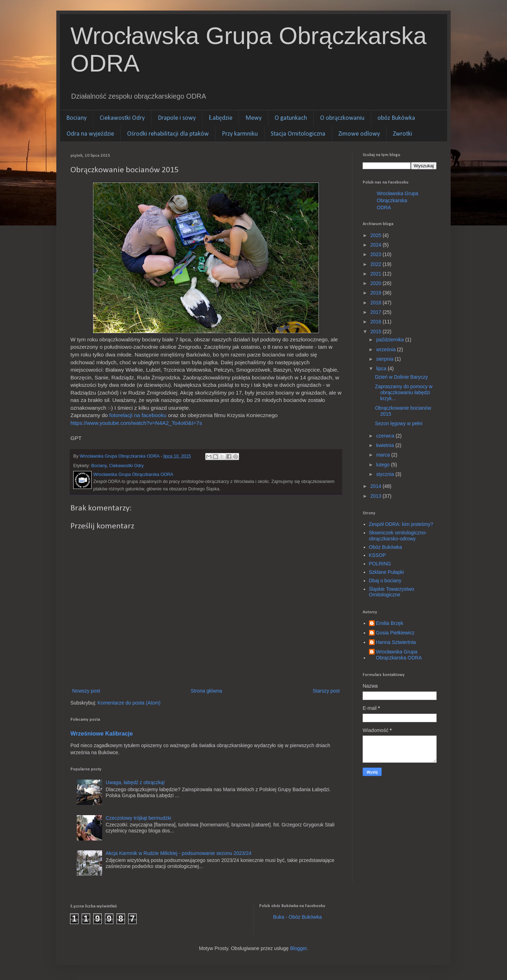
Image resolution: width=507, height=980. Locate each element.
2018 (377, 303)
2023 (377, 254)
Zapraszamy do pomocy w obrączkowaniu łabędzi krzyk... (404, 392)
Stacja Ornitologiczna (298, 134)
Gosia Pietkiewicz (395, 633)
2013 (377, 496)
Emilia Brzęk (390, 623)
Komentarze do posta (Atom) (129, 703)
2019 (377, 293)
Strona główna (206, 691)
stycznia (386, 474)
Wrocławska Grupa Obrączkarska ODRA (398, 200)
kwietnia (386, 445)
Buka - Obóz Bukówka (298, 917)
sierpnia (385, 359)
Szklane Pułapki (387, 572)
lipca (382, 368)
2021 (377, 274)
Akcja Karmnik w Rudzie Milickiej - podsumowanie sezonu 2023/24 (179, 853)
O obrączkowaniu (342, 118)
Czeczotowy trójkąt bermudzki (138, 818)
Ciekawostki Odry (122, 118)
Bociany (76, 118)
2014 (377, 486)
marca (384, 455)
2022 (377, 264)
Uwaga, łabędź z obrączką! (135, 782)
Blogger (298, 948)
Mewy (254, 118)
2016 (377, 322)
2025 (377, 235)
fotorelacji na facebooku (138, 415)
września (386, 349)
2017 (377, 312)
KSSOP (377, 555)
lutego (383, 465)
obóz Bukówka (396, 118)
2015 (377, 331)
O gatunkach (291, 118)
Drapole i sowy (177, 118)
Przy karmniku (240, 134)
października (391, 340)
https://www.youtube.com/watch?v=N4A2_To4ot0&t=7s (136, 423)
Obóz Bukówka (386, 547)
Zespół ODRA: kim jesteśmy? (401, 524)
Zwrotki (403, 134)
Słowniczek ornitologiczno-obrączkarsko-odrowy (398, 536)
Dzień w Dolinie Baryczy (401, 377)
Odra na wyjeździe (90, 134)
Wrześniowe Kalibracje (102, 733)
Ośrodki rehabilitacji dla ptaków (168, 134)
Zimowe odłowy (359, 134)
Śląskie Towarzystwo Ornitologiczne (392, 592)
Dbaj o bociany (385, 581)
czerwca (386, 436)
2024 (377, 245)
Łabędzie (221, 118)
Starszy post (326, 691)
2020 (377, 283)
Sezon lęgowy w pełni (399, 423)
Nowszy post (86, 691)
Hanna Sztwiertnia (396, 642)
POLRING (380, 564)
